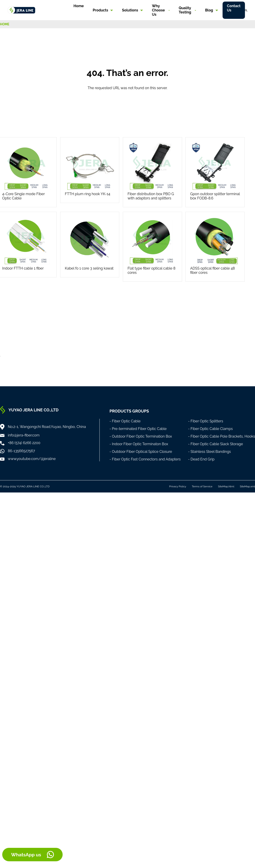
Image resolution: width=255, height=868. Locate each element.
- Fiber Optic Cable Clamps (210, 429)
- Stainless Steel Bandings (209, 452)
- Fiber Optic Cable (125, 421)
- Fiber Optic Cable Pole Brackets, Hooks (222, 436)
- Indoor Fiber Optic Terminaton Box (139, 444)
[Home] (21, 10)
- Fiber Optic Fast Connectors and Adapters (145, 459)
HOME (5, 24)
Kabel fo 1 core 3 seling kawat (89, 268)
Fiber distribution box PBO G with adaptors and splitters (151, 196)
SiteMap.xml (247, 486)
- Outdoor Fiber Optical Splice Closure (141, 452)
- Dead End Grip (201, 459)
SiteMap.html (226, 486)
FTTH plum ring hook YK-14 (88, 194)
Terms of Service (202, 486)
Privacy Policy (178, 486)
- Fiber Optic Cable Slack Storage (216, 444)
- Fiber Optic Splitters (206, 421)
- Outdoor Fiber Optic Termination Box (141, 436)
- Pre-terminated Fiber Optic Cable (138, 429)
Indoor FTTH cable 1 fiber (23, 268)
